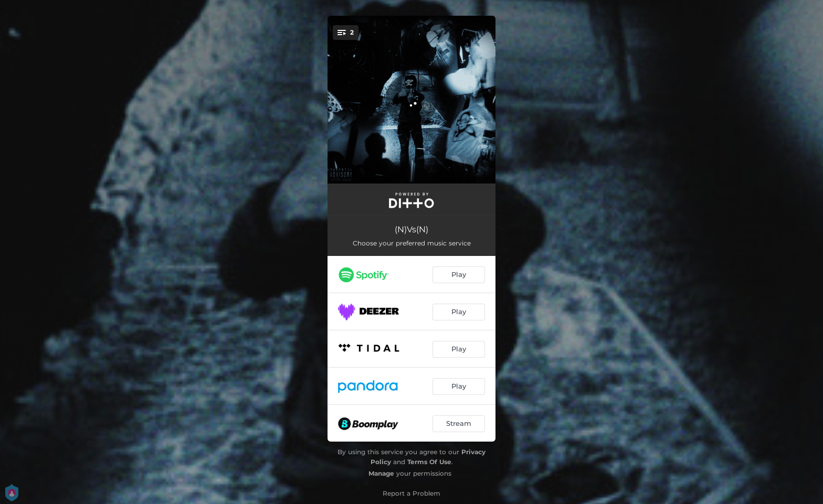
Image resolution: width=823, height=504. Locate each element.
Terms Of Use (429, 462)
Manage (381, 473)
